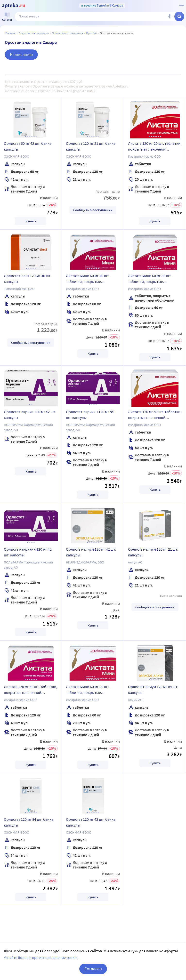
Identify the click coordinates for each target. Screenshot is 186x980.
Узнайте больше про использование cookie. (41, 957)
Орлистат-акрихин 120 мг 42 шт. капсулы (28, 552)
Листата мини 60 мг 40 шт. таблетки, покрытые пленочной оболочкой (88, 279)
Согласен (93, 969)
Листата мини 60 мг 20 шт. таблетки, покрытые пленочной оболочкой (88, 690)
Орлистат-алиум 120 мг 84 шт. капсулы (153, 690)
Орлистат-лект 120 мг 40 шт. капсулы (28, 279)
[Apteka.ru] (13, 6)
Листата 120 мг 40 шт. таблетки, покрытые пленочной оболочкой (31, 690)
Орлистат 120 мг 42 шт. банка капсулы (91, 822)
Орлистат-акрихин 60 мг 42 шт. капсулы (30, 415)
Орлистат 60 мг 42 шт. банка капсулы (28, 146)
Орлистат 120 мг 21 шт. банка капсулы (91, 146)
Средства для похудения (34, 33)
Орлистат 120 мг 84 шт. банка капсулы (29, 822)
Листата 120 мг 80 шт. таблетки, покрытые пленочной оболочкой (155, 415)
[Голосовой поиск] (170, 16)
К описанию (21, 54)
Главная (10, 33)
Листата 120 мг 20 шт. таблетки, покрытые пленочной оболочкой (155, 147)
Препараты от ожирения (67, 33)
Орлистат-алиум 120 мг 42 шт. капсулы (91, 552)
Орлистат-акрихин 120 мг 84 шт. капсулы (90, 415)
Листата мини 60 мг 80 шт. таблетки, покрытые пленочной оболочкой (150, 279)
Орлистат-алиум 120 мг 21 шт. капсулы (153, 552)
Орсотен (91, 33)
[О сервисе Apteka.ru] (182, 6)
